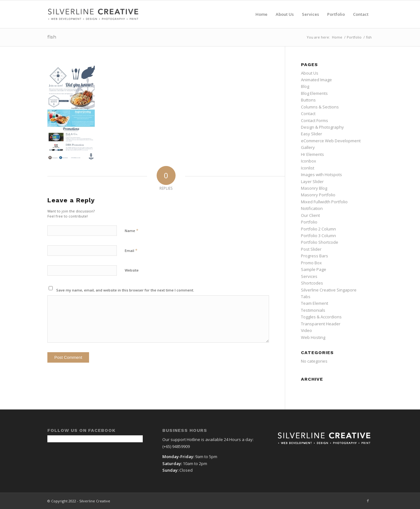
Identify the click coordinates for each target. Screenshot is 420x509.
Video (306, 330)
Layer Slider (312, 181)
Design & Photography (322, 127)
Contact (308, 113)
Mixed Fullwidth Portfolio (324, 202)
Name (132, 230)
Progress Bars (315, 256)
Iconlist (308, 168)
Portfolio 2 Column (318, 229)
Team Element (315, 303)
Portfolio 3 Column (318, 236)
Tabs (306, 297)
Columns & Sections (320, 107)
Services (309, 276)
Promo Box (311, 263)
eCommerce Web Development (331, 141)
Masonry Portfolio (318, 195)
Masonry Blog (314, 188)
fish (52, 37)
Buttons (308, 100)
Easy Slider (312, 134)
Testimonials (313, 310)
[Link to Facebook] (368, 501)
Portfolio (309, 222)
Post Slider (311, 249)
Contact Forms (315, 120)
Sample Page (314, 269)
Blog (305, 86)
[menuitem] (261, 14)
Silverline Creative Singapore (329, 290)
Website (132, 270)
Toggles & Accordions (321, 317)
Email (131, 250)
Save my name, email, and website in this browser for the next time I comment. (125, 290)
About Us (310, 73)
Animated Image (316, 80)
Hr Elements (312, 154)
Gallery (308, 147)
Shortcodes (312, 283)
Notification (312, 208)
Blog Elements (314, 93)
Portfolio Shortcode (320, 242)
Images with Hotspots (321, 175)
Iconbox (309, 161)
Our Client (310, 215)
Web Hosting (313, 337)
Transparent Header (321, 324)
